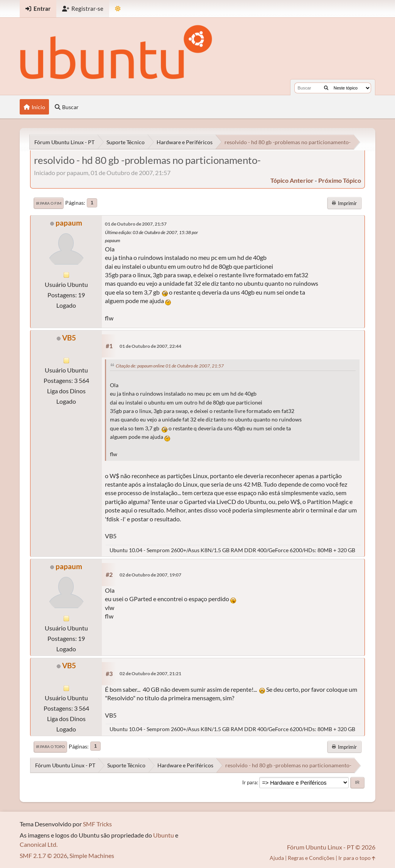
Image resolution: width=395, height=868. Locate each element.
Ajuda (277, 858)
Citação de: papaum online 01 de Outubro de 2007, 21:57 (170, 366)
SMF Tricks (97, 824)
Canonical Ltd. (39, 844)
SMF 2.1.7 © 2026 (43, 855)
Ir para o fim (49, 203)
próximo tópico (340, 180)
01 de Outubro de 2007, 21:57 (136, 224)
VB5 (69, 338)
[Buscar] (326, 88)
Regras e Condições (311, 858)
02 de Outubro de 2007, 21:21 (150, 673)
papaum (69, 223)
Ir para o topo (50, 747)
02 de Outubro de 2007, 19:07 (150, 575)
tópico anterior (292, 180)
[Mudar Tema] (118, 9)
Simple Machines (92, 855)
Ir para (250, 782)
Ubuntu (164, 835)
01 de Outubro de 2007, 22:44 (150, 346)
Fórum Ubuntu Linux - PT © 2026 (331, 847)
